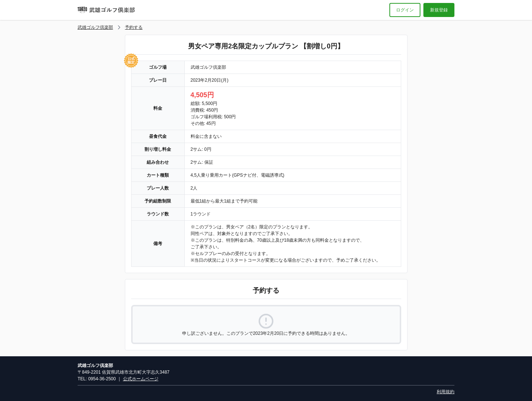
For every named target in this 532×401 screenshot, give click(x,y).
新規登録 (439, 10)
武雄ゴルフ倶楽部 (95, 27)
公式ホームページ (141, 379)
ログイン (405, 10)
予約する (134, 27)
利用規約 (446, 392)
